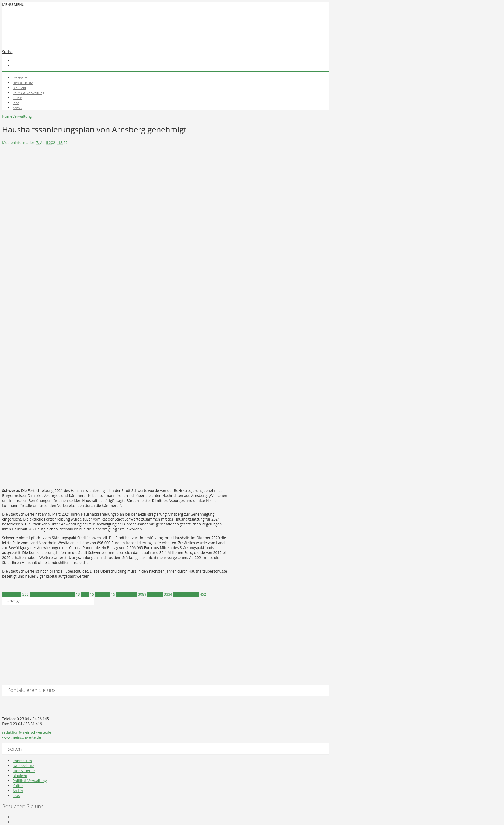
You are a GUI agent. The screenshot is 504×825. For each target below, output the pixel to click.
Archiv (18, 108)
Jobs (16, 103)
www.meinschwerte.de (22, 737)
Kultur (17, 98)
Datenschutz (23, 766)
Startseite (20, 78)
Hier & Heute (23, 83)
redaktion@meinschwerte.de (27, 732)
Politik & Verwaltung (28, 93)
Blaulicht (19, 88)
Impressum (22, 761)
